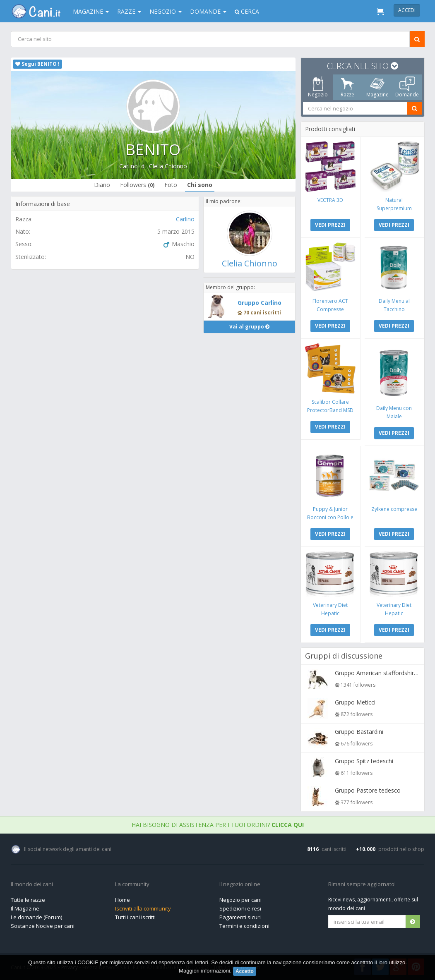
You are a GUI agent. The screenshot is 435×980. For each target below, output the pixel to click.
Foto (171, 185)
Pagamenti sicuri (240, 917)
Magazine (91, 11)
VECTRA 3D (330, 200)
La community (132, 884)
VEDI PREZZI (330, 225)
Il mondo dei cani (32, 884)
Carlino (129, 166)
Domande (208, 11)
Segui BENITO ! (37, 64)
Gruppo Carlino (260, 303)
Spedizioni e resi (240, 908)
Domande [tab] (407, 87)
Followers (137, 185)
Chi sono (200, 185)
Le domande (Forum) (36, 917)
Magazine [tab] (377, 87)
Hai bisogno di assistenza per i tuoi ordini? (218, 825)
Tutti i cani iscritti (135, 917)
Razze (129, 11)
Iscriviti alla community (143, 908)
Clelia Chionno (168, 166)
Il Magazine (25, 908)
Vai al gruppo (249, 327)
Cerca (247, 11)
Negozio (166, 11)
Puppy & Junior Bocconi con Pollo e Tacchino (330, 517)
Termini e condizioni (244, 926)
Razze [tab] (347, 87)
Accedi (407, 10)
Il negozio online (240, 884)
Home (123, 900)
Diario (102, 185)
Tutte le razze (28, 900)
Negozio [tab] (317, 87)
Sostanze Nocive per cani (43, 926)
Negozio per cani (240, 900)
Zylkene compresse (394, 509)
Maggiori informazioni (204, 971)
